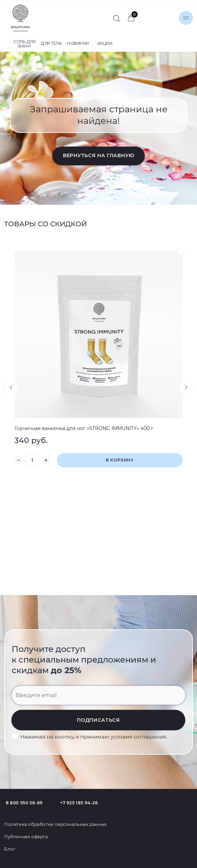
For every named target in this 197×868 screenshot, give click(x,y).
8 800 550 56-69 (24, 803)
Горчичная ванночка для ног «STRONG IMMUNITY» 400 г (84, 428)
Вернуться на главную (98, 155)
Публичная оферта (26, 837)
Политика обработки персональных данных (55, 824)
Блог (10, 849)
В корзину (120, 460)
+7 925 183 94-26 (79, 803)
